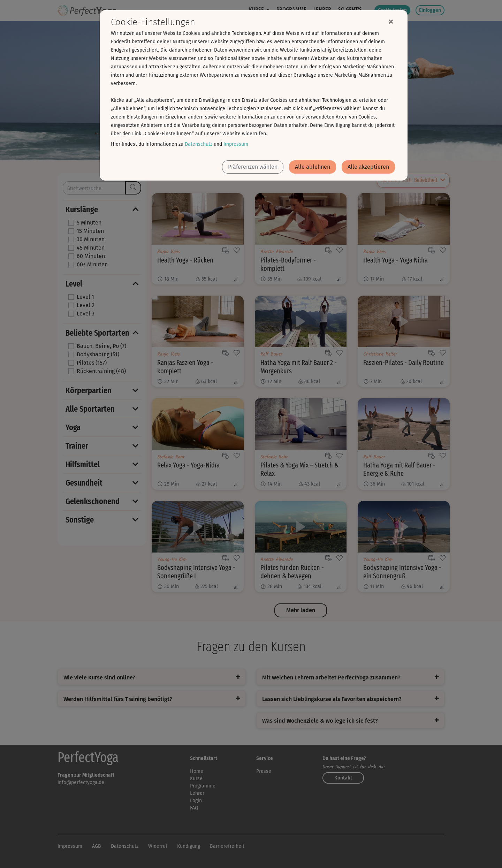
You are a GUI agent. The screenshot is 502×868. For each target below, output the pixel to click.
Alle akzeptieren (368, 167)
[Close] (391, 21)
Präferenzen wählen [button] (253, 167)
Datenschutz (199, 144)
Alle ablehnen (313, 167)
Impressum (236, 144)
